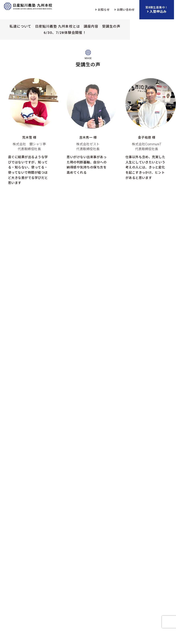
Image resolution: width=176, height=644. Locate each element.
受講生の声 (111, 26)
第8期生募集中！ (157, 10)
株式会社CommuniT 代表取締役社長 (147, 129)
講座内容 (91, 26)
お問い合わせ (126, 10)
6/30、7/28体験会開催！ (65, 33)
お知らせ (104, 10)
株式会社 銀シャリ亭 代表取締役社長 (29, 132)
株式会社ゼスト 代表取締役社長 (88, 127)
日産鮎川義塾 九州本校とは (57, 26)
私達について (20, 26)
